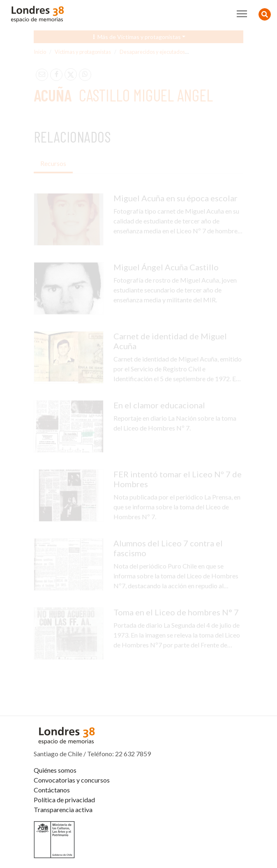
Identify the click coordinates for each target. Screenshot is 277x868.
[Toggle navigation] (242, 14)
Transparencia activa (63, 809)
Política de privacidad (64, 800)
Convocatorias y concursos (72, 780)
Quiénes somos (55, 770)
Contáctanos (52, 790)
